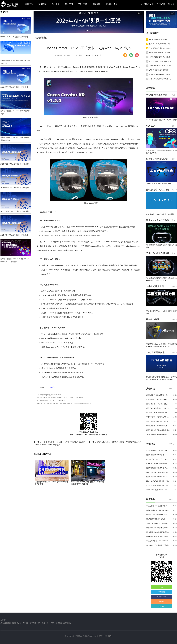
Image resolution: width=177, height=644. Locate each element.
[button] (85, 30)
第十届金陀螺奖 (6, 623)
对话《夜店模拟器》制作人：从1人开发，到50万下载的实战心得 (158, 408)
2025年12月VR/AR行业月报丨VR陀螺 (158, 481)
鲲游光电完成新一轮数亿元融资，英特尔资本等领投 (115, 442)
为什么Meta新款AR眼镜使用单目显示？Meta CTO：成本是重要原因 (158, 434)
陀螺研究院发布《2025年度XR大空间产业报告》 (158, 468)
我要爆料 (161, 601)
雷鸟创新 (59, 623)
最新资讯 (29, 4)
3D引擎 (99, 55)
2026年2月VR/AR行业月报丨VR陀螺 (158, 459)
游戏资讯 (56, 4)
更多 (174, 95)
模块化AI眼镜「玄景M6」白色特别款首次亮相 (161, 57)
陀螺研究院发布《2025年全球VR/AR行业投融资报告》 (158, 477)
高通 (43, 623)
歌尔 (39, 623)
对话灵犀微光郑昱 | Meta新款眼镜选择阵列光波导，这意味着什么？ (158, 430)
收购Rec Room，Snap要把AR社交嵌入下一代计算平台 (161, 44)
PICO (53, 623)
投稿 (161, 587)
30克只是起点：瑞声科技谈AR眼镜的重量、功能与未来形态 (158, 399)
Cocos (93, 55)
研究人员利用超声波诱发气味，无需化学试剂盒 (161, 79)
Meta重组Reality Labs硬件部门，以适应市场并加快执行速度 (161, 39)
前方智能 (26, 623)
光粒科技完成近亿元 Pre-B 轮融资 (157, 537)
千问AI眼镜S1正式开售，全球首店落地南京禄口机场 (161, 48)
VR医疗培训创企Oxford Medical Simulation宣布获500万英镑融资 (158, 541)
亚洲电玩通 (67, 623)
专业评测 (42, 4)
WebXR (88, 55)
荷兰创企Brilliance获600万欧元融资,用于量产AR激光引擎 (158, 532)
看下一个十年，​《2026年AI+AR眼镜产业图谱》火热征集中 (161, 61)
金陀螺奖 (96, 4)
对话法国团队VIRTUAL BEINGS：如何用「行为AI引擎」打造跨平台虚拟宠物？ (158, 413)
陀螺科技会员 (112, 4)
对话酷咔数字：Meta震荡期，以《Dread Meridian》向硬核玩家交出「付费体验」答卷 (158, 395)
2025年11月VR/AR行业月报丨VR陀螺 (158, 485)
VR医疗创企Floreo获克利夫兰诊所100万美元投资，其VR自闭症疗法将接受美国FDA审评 (158, 506)
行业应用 (69, 4)
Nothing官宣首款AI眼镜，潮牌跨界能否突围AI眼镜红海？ (161, 74)
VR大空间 (83, 4)
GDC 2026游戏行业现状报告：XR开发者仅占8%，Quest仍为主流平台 (158, 472)
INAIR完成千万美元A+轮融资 (156, 519)
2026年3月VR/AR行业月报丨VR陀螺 (158, 451)
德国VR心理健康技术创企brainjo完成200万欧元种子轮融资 (158, 510)
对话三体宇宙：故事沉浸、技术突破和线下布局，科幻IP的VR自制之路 (158, 421)
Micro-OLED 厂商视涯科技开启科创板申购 (158, 545)
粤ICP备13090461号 (104, 636)
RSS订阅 (162, 606)
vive (48, 623)
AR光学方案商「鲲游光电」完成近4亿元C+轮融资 (158, 515)
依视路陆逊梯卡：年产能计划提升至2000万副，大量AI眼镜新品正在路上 (158, 404)
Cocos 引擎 (50, 387)
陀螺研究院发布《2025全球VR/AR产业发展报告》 (158, 455)
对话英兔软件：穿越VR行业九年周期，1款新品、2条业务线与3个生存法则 (158, 426)
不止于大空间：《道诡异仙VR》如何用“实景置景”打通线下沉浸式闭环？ (158, 417)
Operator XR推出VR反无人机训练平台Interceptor (161, 66)
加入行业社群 (161, 597)
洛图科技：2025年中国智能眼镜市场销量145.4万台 (158, 464)
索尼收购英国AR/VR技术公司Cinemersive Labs (158, 528)
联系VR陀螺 (162, 592)
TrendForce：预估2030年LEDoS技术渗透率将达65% (158, 490)
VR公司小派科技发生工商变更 (159, 70)
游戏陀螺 (33, 623)
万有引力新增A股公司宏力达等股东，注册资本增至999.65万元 (158, 523)
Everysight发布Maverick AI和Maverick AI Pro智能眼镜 (161, 53)
